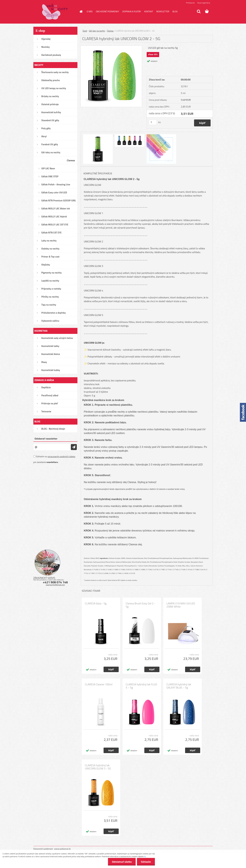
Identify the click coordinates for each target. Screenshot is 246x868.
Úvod (85, 31)
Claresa (110, 31)
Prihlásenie (190, 3)
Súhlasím (146, 862)
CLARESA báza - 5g (96, 603)
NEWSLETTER (163, 11)
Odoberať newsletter (46, 439)
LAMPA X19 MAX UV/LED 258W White (181, 605)
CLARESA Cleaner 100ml (99, 684)
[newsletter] (74, 447)
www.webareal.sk (62, 849)
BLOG (175, 11)
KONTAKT (149, 11)
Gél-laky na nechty (97, 31)
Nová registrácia (204, 3)
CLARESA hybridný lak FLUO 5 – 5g (141, 686)
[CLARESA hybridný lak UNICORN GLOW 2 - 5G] (111, 47)
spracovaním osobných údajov (61, 456)
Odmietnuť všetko (122, 862)
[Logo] (55, 12)
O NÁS (90, 11)
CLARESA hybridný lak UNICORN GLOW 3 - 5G (98, 767)
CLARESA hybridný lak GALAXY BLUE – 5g (179, 686)
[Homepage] (81, 11)
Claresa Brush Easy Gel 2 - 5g (140, 605)
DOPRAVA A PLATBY (132, 11)
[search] (199, 11)
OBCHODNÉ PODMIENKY (107, 11)
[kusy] (153, 122)
